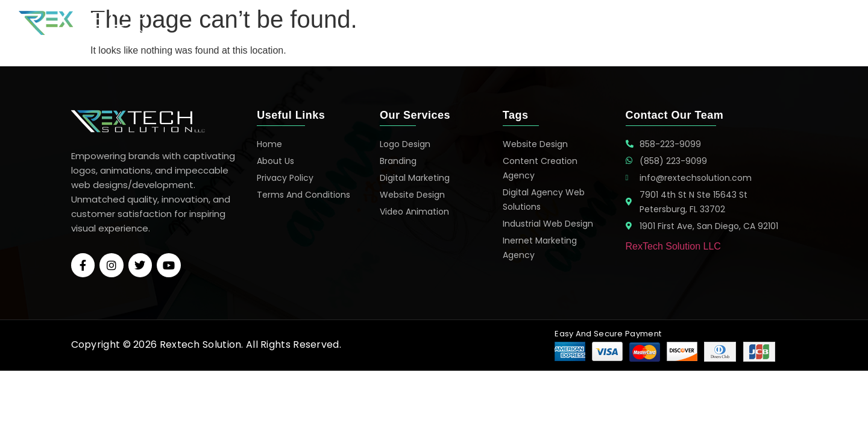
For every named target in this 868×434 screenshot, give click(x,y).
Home (554, 23)
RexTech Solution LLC (673, 246)
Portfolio (666, 23)
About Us (728, 23)
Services (606, 23)
